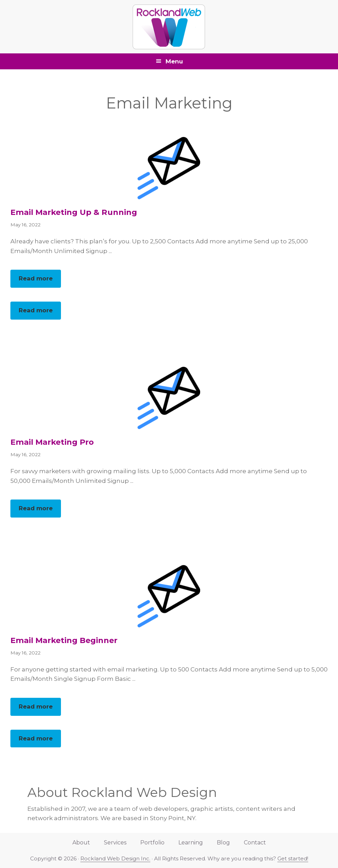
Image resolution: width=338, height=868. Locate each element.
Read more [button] (40, 281)
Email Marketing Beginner (64, 640)
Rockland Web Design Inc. (115, 858)
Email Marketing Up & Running (74, 212)
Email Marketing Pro (52, 442)
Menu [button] (174, 61)
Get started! (293, 858)
